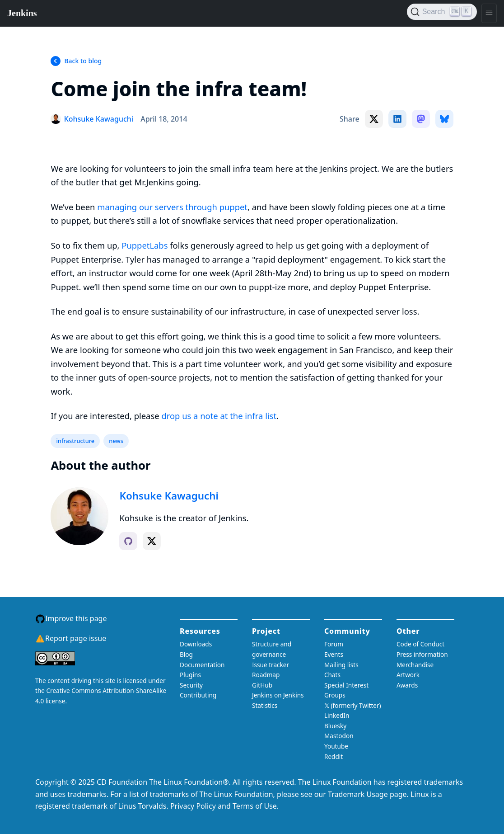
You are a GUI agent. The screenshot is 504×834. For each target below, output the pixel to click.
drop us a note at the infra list (219, 416)
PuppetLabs (145, 245)
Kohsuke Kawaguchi (169, 496)
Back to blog (83, 61)
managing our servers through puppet (172, 207)
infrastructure (75, 441)
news (116, 441)
